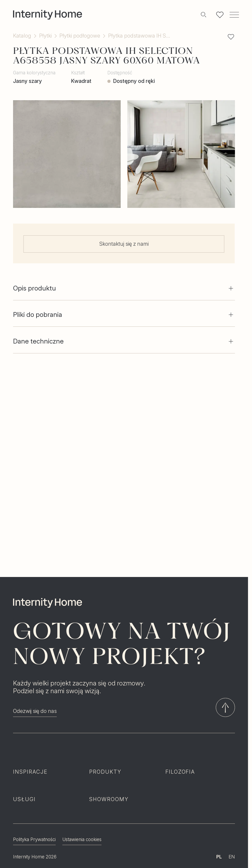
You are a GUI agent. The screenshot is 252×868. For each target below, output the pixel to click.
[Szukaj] (203, 15)
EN (232, 831)
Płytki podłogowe (80, 36)
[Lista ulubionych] (220, 15)
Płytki (45, 36)
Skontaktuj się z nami (124, 244)
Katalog (22, 36)
